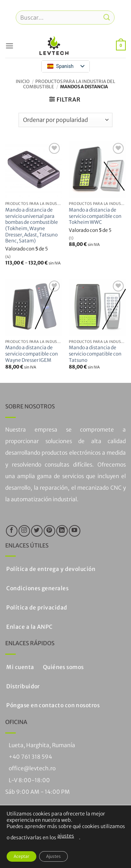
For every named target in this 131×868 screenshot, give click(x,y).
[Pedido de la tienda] (65, 120)
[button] (9, 46)
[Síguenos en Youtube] (75, 531)
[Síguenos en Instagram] (24, 531)
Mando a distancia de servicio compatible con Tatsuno (95, 354)
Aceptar (21, 856)
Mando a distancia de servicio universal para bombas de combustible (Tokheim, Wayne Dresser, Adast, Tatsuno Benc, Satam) (32, 225)
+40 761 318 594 (30, 757)
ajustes (66, 836)
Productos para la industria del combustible (69, 84)
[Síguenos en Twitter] (37, 531)
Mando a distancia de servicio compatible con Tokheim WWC (95, 216)
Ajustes (53, 856)
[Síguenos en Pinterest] (49, 531)
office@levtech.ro (32, 768)
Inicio (23, 81)
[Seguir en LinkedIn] (62, 531)
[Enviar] (107, 17)
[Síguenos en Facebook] (12, 531)
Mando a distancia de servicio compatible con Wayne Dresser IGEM (32, 354)
